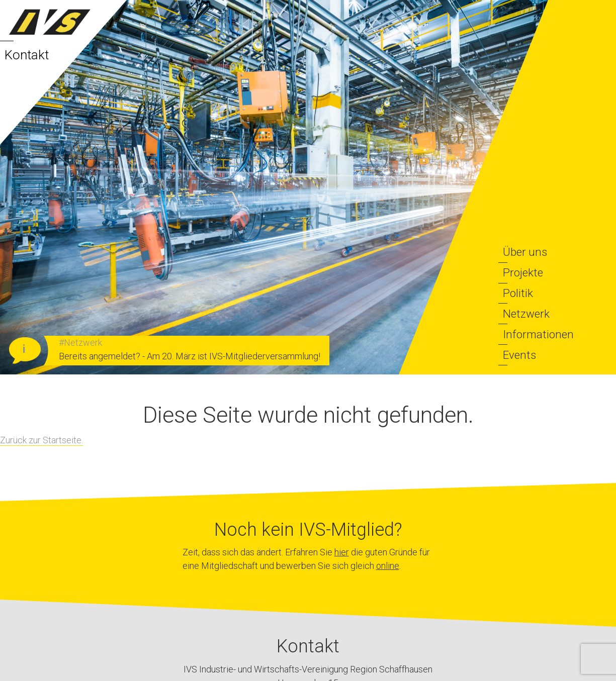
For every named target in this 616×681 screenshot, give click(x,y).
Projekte (523, 272)
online (388, 566)
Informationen (538, 334)
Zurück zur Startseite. (41, 440)
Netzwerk (526, 314)
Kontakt (27, 55)
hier (342, 552)
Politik (518, 293)
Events (519, 355)
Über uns (525, 252)
